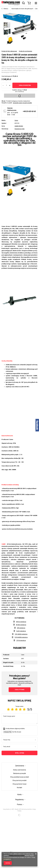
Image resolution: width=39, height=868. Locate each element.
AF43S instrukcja (21, 625)
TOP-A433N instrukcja (21, 637)
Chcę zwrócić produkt (19, 780)
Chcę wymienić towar (20, 784)
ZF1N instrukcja (21, 640)
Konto (19, 795)
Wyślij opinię (20, 753)
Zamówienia (19, 766)
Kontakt (19, 788)
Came (16, 120)
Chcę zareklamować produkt (20, 777)
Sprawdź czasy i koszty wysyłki (22, 103)
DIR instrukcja (21, 628)
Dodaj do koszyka (25, 85)
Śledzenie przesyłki (20, 773)
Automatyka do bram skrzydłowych (22, 9)
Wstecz (5, 9)
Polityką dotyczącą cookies (17, 856)
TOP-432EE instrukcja (21, 634)
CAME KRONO (19, 126)
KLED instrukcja (21, 631)
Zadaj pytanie (20, 690)
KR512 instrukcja (21, 622)
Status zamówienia (19, 770)
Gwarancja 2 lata (19, 129)
